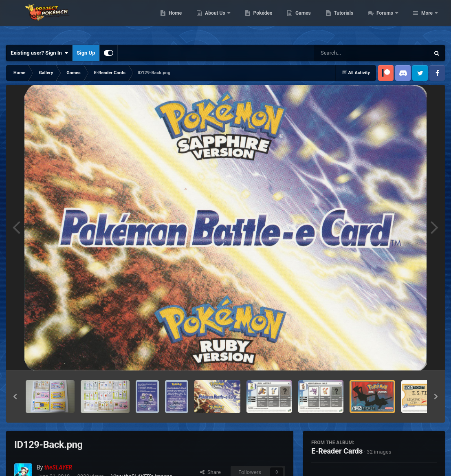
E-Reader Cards (337, 451)
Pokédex (307, 20)
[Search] (351, 53)
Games (347, 20)
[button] (15, 397)
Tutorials (388, 20)
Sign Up (86, 53)
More (427, 20)
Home (219, 20)
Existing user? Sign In (39, 53)
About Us (260, 20)
